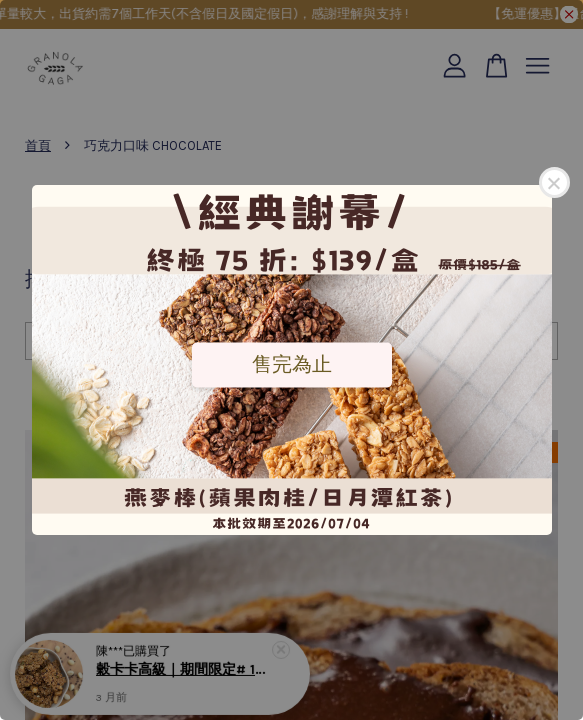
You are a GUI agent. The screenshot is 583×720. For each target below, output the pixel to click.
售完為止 (292, 364)
